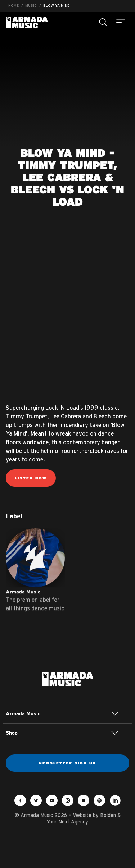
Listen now (31, 478)
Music (31, 6)
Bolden (108, 815)
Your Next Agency (67, 822)
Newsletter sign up (67, 763)
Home (13, 6)
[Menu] (121, 22)
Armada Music (27, 22)
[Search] (103, 22)
